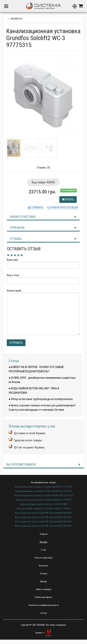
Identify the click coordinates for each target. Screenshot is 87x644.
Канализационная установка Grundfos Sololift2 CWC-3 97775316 (44, 496)
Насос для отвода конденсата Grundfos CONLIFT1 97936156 (43, 509)
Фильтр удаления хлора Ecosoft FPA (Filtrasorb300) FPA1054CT (43, 513)
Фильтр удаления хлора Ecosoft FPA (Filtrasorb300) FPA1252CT (43, 517)
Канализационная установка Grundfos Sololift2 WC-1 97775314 (44, 487)
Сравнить (37, 207)
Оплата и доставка (43, 558)
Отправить (16, 343)
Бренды (44, 581)
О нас (44, 550)
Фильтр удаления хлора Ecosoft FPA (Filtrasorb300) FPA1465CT (43, 526)
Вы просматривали (21, 465)
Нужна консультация (64, 207)
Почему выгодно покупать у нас (32, 426)
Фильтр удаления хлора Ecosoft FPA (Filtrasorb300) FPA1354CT (43, 522)
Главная (44, 534)
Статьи (14, 361)
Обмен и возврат (44, 589)
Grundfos (16, 19)
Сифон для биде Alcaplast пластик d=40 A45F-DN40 (44, 504)
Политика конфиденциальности (44, 605)
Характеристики (23, 217)
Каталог (43, 542)
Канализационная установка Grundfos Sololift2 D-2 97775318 (43, 491)
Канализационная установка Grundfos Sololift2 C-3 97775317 (44, 500)
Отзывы (16, 239)
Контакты (44, 566)
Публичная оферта (44, 597)
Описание (17, 228)
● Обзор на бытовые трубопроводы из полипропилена (41, 399)
